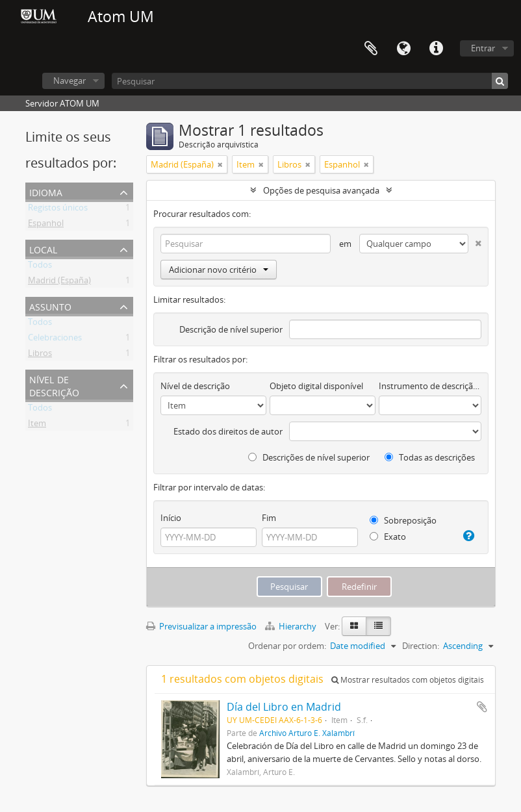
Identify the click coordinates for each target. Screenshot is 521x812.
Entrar (483, 48)
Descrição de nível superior (231, 329)
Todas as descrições (430, 457)
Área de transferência (371, 49)
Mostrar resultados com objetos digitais (408, 680)
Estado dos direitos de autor (228, 431)
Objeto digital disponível (316, 386)
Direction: (421, 646)
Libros (40, 355)
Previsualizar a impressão (201, 626)
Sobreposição (403, 520)
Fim (269, 518)
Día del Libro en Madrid (284, 707)
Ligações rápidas (436, 49)
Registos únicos (58, 210)
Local (43, 248)
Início (171, 518)
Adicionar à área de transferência (482, 707)
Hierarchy (292, 626)
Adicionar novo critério (219, 270)
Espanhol (46, 225)
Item (37, 425)
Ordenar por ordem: (287, 646)
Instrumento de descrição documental (430, 386)
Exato (388, 537)
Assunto (50, 306)
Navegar (70, 81)
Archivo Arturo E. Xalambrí (307, 733)
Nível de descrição (54, 385)
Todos (40, 267)
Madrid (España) (59, 283)
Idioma (403, 49)
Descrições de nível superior (309, 457)
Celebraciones (55, 340)
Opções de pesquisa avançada (321, 190)
